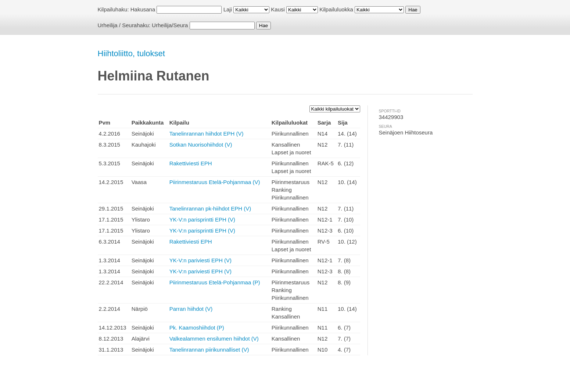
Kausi (278, 9)
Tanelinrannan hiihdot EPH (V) (207, 134)
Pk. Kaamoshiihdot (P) (197, 328)
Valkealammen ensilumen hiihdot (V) (214, 339)
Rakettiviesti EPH (191, 163)
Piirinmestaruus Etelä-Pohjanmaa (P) (215, 282)
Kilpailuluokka (336, 9)
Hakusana (143, 9)
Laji (228, 9)
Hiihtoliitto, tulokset (131, 53)
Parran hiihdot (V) (191, 309)
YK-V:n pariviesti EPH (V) (201, 260)
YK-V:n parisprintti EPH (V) (202, 220)
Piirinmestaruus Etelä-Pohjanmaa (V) (215, 182)
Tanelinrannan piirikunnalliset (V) (209, 350)
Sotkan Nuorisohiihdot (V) (201, 145)
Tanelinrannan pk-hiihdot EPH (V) (210, 208)
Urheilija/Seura (170, 25)
